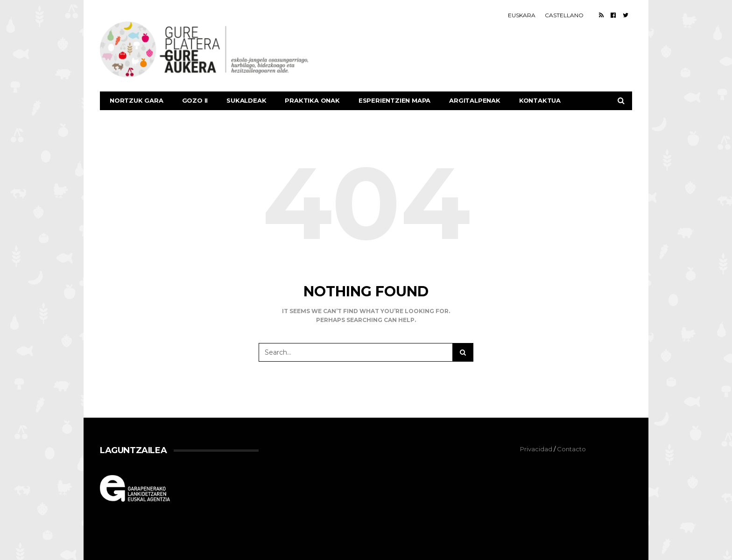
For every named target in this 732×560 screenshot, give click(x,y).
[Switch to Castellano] (564, 15)
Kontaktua (540, 100)
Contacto (571, 449)
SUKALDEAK (246, 100)
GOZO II (195, 100)
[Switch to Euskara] (522, 15)
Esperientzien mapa (394, 100)
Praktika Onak (312, 100)
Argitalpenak (475, 100)
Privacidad (536, 449)
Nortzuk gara (137, 100)
